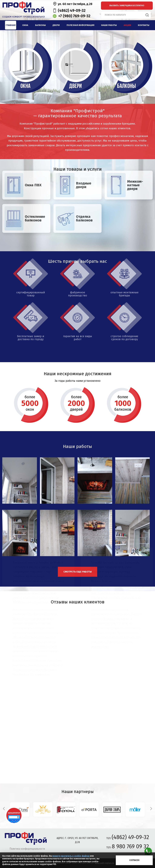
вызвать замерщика (127, 6)
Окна (25, 25)
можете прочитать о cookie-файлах (71, 856)
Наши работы (109, 25)
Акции (127, 25)
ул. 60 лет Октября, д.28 (75, 4)
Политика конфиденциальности (27, 849)
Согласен (134, 860)
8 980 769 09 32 (130, 846)
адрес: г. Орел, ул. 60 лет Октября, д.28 (77, 840)
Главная (11, 25)
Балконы (40, 25)
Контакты (144, 25)
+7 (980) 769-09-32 (74, 16)
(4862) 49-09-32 (72, 11)
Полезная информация (80, 25)
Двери (56, 25)
